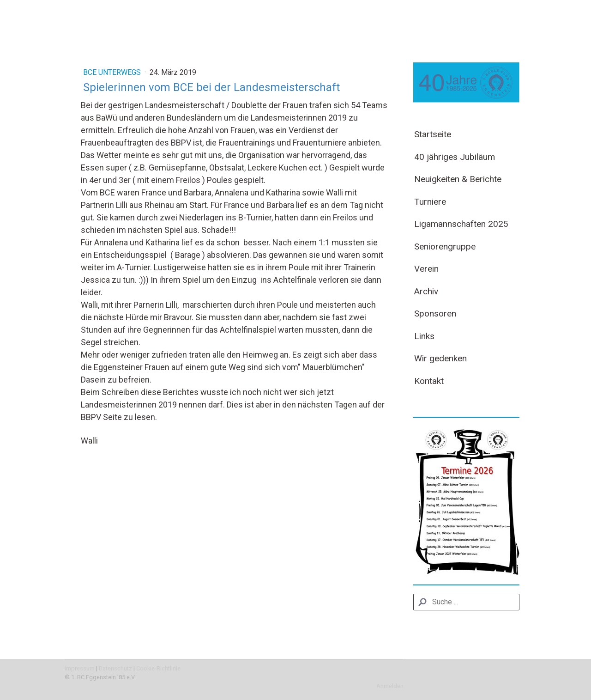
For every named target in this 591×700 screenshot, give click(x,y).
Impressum (80, 668)
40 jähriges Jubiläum (455, 157)
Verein (426, 269)
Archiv (426, 291)
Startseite (433, 134)
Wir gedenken (440, 358)
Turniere (430, 202)
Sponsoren (435, 313)
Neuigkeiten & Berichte (458, 179)
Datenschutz (115, 668)
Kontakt (429, 381)
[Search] (466, 602)
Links (424, 336)
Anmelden (390, 686)
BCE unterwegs (113, 72)
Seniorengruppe (445, 247)
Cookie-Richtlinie (158, 668)
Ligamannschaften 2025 (461, 224)
